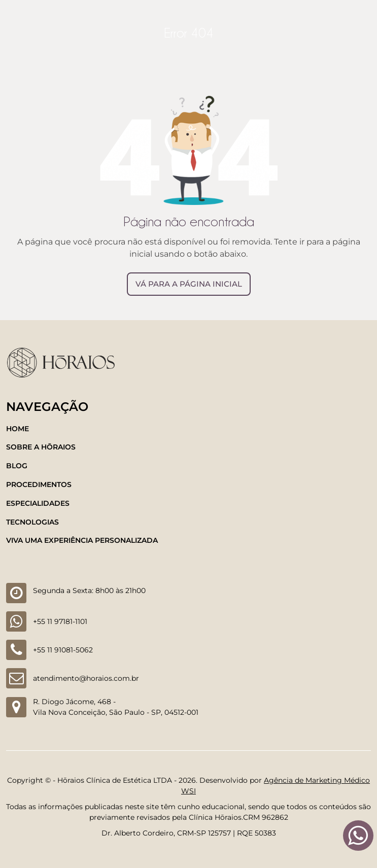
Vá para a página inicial (189, 284)
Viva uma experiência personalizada (82, 540)
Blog (17, 466)
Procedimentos (39, 484)
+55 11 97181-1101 (60, 621)
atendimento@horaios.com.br (86, 678)
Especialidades (38, 503)
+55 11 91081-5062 (63, 650)
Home (18, 429)
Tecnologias (32, 522)
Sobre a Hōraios (41, 447)
